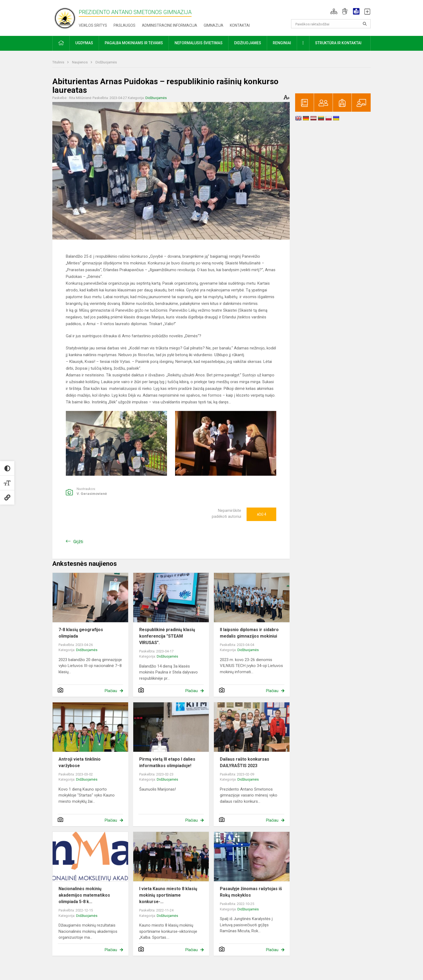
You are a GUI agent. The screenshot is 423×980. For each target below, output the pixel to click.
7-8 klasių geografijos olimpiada (81, 633)
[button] (334, 11)
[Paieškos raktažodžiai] (331, 24)
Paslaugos (124, 25)
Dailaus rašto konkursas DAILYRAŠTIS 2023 (245, 762)
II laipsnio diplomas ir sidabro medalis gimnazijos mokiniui (249, 633)
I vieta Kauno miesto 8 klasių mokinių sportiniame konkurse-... (168, 895)
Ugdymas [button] (84, 43)
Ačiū (261, 514)
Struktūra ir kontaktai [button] (338, 43)
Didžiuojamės (106, 62)
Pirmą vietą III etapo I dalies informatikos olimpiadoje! (167, 762)
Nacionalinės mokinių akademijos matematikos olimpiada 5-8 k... (84, 895)
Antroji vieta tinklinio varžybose (80, 762)
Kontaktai (240, 25)
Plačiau (111, 691)
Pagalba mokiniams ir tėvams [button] (134, 43)
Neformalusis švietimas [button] (199, 43)
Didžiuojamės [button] (248, 43)
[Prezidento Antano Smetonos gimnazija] (66, 17)
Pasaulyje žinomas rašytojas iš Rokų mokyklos (251, 892)
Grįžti (78, 542)
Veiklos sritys (93, 25)
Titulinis (59, 62)
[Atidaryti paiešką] (365, 24)
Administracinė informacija (170, 25)
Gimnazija (214, 25)
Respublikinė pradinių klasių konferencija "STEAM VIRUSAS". (167, 636)
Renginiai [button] (282, 43)
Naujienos (80, 62)
